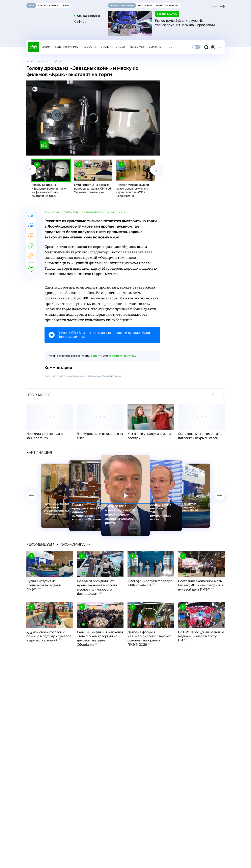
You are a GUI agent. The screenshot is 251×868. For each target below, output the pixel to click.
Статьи (106, 47)
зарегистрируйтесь (122, 356)
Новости (89, 47)
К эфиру (80, 22)
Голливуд (71, 212)
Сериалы (155, 47)
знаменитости (93, 212)
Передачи (137, 47)
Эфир (46, 47)
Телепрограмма (66, 47)
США (122, 212)
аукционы (52, 212)
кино (111, 212)
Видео (120, 47)
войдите (96, 356)
